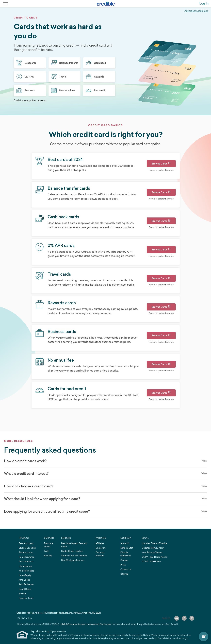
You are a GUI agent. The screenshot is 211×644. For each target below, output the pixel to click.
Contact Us (126, 569)
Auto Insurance (26, 562)
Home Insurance (27, 557)
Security (48, 556)
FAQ (46, 551)
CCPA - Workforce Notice (155, 557)
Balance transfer (64, 63)
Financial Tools (26, 598)
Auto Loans (24, 580)
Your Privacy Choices (152, 552)
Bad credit (96, 90)
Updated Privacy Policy (153, 548)
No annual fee (63, 90)
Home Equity (25, 575)
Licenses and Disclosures (99, 624)
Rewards (95, 77)
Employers (101, 548)
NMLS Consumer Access (73, 624)
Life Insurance (25, 566)
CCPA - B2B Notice (151, 562)
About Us (125, 543)
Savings (22, 594)
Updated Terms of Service (155, 543)
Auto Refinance (26, 584)
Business (26, 90)
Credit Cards (25, 589)
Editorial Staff (127, 548)
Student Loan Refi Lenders (74, 556)
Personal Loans (26, 543)
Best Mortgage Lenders (73, 560)
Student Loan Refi (27, 548)
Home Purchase (26, 571)
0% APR (25, 77)
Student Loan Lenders (72, 551)
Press (123, 565)
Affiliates (100, 543)
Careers (124, 560)
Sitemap (124, 574)
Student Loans (26, 552)
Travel (59, 77)
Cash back (96, 63)
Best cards (26, 63)
